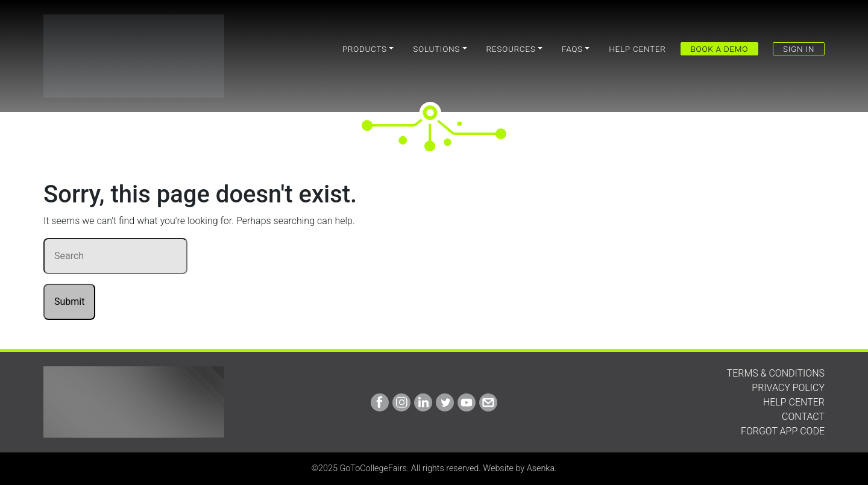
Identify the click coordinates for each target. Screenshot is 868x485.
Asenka (541, 468)
